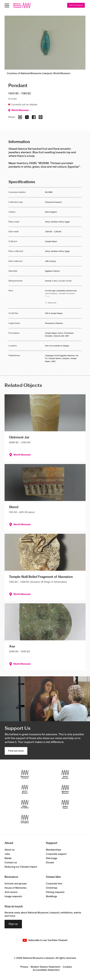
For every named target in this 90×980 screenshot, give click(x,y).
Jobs (7, 854)
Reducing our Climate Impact (21, 867)
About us (10, 850)
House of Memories (16, 888)
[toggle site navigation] (7, 5)
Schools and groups (16, 884)
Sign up (13, 924)
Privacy (24, 967)
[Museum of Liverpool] (25, 774)
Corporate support (56, 854)
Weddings (51, 896)
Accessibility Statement (46, 970)
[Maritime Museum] (65, 789)
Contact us (11, 863)
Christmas (52, 888)
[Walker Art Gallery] (25, 804)
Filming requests (55, 892)
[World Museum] (65, 774)
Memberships (54, 850)
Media (8, 858)
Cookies (67, 967)
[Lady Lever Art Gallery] (25, 819)
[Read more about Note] (63, 297)
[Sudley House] (65, 804)
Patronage (52, 858)
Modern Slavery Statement (45, 967)
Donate (50, 863)
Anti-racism (11, 892)
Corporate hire (54, 884)
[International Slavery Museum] (25, 789)
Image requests (13, 896)
